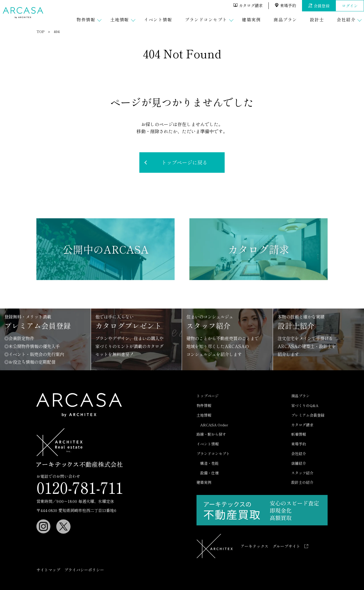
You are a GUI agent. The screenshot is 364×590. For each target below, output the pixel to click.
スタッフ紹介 (302, 473)
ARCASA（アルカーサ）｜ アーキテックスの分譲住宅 (24, 13)
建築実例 (204, 482)
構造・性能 (209, 463)
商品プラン (300, 396)
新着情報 (299, 434)
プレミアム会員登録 (308, 415)
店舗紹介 (299, 463)
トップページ (208, 396)
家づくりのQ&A (305, 405)
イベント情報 (208, 444)
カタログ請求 (248, 5)
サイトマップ (48, 570)
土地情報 (204, 415)
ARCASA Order (214, 425)
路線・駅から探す (211, 434)
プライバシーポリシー (84, 570)
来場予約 (285, 5)
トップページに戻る (185, 162)
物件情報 (204, 405)
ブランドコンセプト (213, 454)
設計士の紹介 (302, 482)
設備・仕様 (209, 473)
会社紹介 (299, 454)
